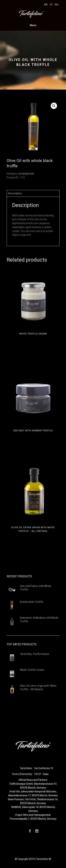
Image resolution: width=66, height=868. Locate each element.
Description (15, 193)
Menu (33, 25)
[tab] (33, 193)
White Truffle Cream (33, 334)
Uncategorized (26, 174)
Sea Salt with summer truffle (33, 430)
